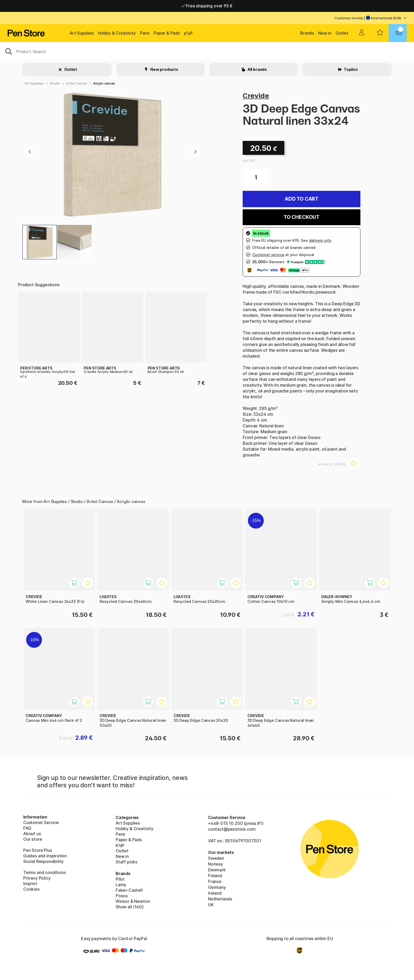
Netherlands (220, 899)
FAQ (27, 828)
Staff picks (126, 862)
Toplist (350, 69)
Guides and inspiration (45, 856)
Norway (216, 864)
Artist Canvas (77, 83)
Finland (215, 876)
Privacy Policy (37, 878)
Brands (307, 33)
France (215, 881)
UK (211, 905)
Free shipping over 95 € (207, 6)
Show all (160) (130, 907)
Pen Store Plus (38, 850)
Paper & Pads (167, 33)
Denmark (217, 870)
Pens (145, 33)
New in (325, 33)
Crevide (256, 96)
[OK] (207, 51)
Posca (122, 896)
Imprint (30, 884)
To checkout (302, 217)
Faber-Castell (129, 890)
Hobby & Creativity (117, 33)
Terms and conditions (44, 872)
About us (32, 834)
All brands (257, 69)
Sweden (216, 858)
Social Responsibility (43, 861)
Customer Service (41, 822)
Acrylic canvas (104, 83)
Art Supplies (82, 33)
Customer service (349, 18)
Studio (55, 83)
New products (164, 69)
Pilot (120, 879)
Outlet (342, 33)
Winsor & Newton (133, 901)
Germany (217, 887)
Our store (33, 839)
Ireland (215, 893)
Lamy (121, 885)
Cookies (31, 889)
